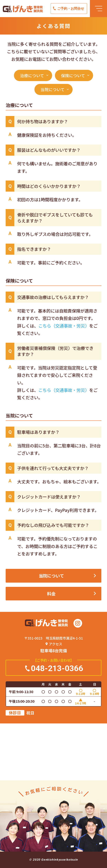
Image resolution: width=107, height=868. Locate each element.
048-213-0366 (57, 668)
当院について (53, 89)
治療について (32, 76)
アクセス (56, 644)
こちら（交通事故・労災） (64, 326)
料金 (51, 594)
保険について (73, 76)
